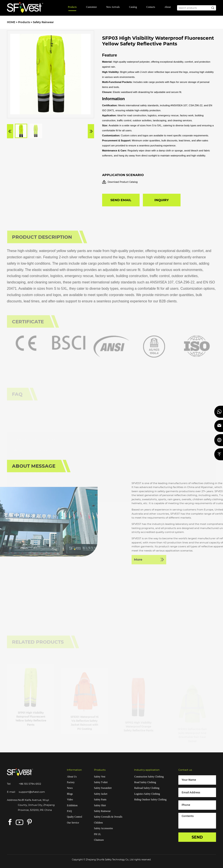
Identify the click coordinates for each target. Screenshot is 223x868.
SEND (197, 837)
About (168, 7)
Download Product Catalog (120, 182)
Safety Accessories (104, 828)
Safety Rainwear (43, 22)
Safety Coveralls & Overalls (108, 817)
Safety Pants (100, 800)
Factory (71, 782)
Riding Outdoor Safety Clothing (150, 800)
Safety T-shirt (101, 782)
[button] (10, 131)
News (70, 788)
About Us (72, 777)
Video (70, 800)
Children (98, 823)
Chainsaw (99, 840)
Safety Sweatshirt (103, 788)
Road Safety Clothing (145, 782)
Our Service (73, 823)
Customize (91, 7)
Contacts (151, 7)
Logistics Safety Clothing (147, 794)
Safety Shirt (100, 805)
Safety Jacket (101, 794)
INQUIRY (162, 200)
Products (72, 7)
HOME (11, 22)
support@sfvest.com (32, 792)
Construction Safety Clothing (149, 777)
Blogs (70, 794)
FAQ (69, 811)
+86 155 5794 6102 (30, 784)
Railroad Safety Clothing (147, 788)
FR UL (98, 834)
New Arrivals (113, 7)
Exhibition (72, 805)
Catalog (133, 7)
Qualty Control (74, 817)
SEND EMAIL (121, 200)
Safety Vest (100, 777)
